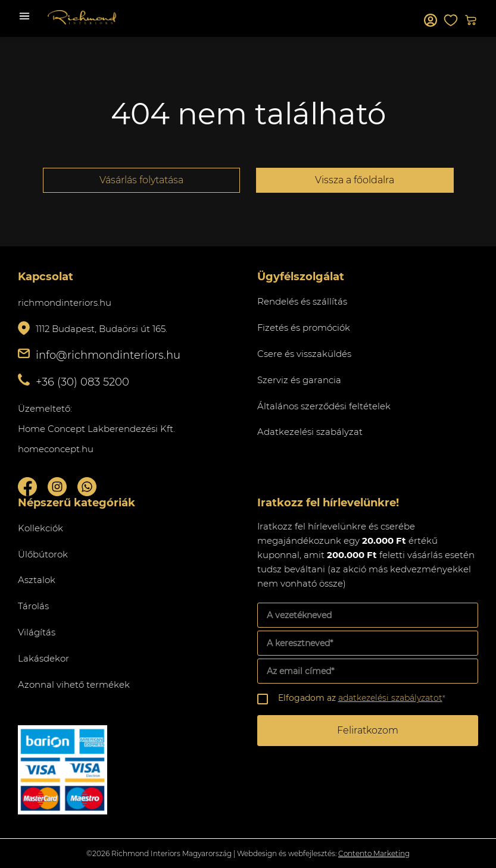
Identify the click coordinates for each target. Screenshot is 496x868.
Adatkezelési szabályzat (310, 432)
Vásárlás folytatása (141, 180)
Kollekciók (40, 528)
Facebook (27, 487)
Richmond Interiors (82, 17)
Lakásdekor (43, 658)
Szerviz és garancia (299, 380)
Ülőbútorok (43, 554)
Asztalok (37, 580)
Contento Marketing (374, 853)
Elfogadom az (362, 698)
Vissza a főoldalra (355, 180)
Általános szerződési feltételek (324, 406)
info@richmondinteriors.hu (108, 355)
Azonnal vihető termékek (74, 684)
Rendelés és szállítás (302, 301)
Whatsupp (87, 487)
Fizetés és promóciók (304, 328)
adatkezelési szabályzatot (390, 698)
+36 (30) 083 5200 (82, 382)
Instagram (57, 487)
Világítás (37, 632)
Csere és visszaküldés (304, 354)
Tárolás (33, 606)
